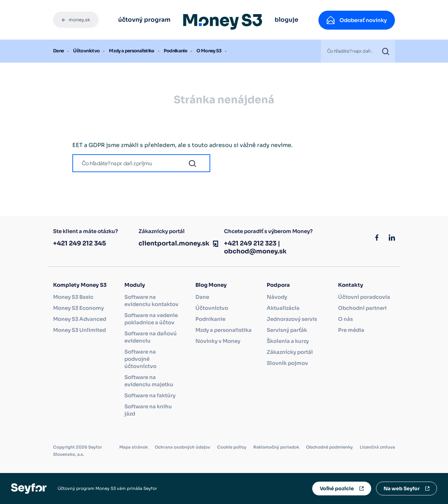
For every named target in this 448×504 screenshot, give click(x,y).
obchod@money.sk (255, 251)
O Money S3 (209, 51)
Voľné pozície (337, 489)
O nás (345, 319)
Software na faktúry (150, 395)
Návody (277, 297)
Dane (58, 51)
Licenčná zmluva (377, 447)
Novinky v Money (218, 341)
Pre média (351, 330)
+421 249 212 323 (250, 243)
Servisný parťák (287, 330)
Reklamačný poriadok (276, 447)
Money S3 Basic (73, 297)
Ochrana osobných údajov (182, 447)
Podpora (278, 285)
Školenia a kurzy (288, 341)
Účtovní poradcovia (364, 297)
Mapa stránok (134, 447)
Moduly (135, 285)
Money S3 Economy (78, 308)
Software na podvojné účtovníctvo (140, 359)
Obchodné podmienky (329, 447)
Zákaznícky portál (290, 352)
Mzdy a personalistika (131, 51)
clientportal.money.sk (174, 243)
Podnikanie (176, 51)
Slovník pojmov (287, 363)
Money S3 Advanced (80, 319)
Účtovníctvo (86, 51)
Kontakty (351, 285)
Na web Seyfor (402, 489)
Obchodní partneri (362, 308)
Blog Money (211, 285)
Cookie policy (232, 447)
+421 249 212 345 (80, 243)
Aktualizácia (283, 308)
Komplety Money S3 (80, 285)
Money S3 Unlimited (79, 330)
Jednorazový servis (292, 319)
